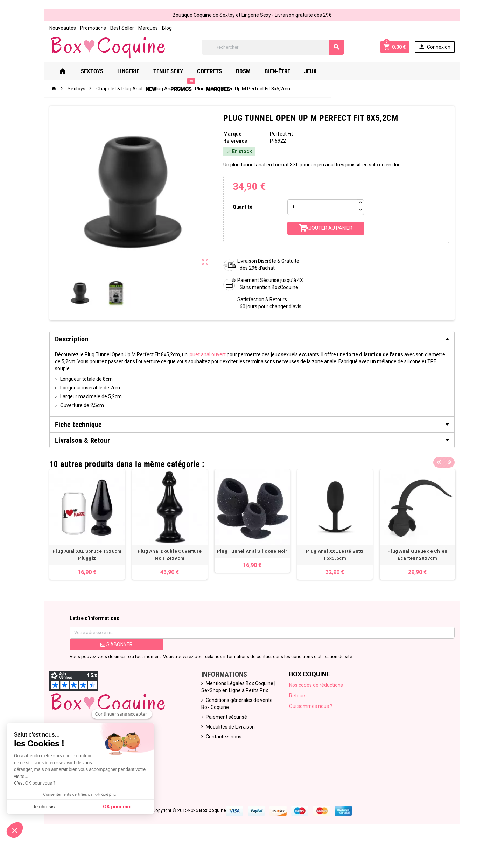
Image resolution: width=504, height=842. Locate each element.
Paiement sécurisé (226, 717)
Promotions (93, 28)
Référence (235, 141)
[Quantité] (322, 207)
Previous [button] (439, 462)
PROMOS (383, 68)
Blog (167, 28)
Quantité (243, 207)
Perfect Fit (281, 134)
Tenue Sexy (184, 71)
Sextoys (107, 71)
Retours (298, 696)
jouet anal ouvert (207, 354)
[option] (87, 524)
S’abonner (116, 644)
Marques (148, 28)
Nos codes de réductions (316, 685)
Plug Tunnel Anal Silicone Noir (252, 551)
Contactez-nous (224, 737)
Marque (232, 134)
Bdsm (259, 71)
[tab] (252, 339)
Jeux (326, 71)
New (352, 71)
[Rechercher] (273, 47)
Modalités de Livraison (230, 727)
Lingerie (144, 71)
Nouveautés (62, 28)
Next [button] (450, 462)
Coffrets (225, 71)
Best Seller (122, 28)
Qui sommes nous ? (311, 706)
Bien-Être (293, 71)
